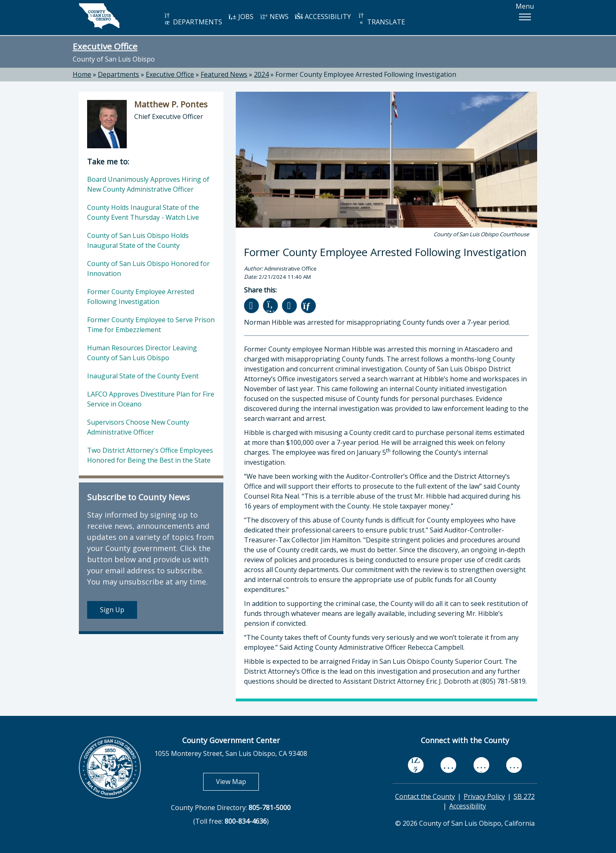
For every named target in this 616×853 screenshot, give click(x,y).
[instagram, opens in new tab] (514, 765)
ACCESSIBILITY (323, 17)
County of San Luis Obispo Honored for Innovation (148, 268)
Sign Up (112, 610)
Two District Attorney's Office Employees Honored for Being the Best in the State (150, 455)
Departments (118, 74)
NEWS (274, 17)
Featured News (224, 74)
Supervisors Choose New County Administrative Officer (138, 427)
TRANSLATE (381, 19)
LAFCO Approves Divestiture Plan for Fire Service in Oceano (151, 399)
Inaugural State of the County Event (143, 376)
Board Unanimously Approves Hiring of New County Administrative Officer (148, 184)
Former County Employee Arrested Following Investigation (366, 74)
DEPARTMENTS (193, 19)
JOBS (241, 17)
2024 (261, 74)
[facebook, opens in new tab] (416, 765)
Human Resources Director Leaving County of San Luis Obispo (142, 353)
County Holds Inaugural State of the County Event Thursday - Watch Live (143, 212)
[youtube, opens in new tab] (449, 765)
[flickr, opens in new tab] (481, 765)
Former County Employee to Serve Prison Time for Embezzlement (151, 325)
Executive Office (105, 46)
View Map (237, 781)
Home (82, 74)
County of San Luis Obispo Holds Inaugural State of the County (138, 240)
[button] (525, 17)
